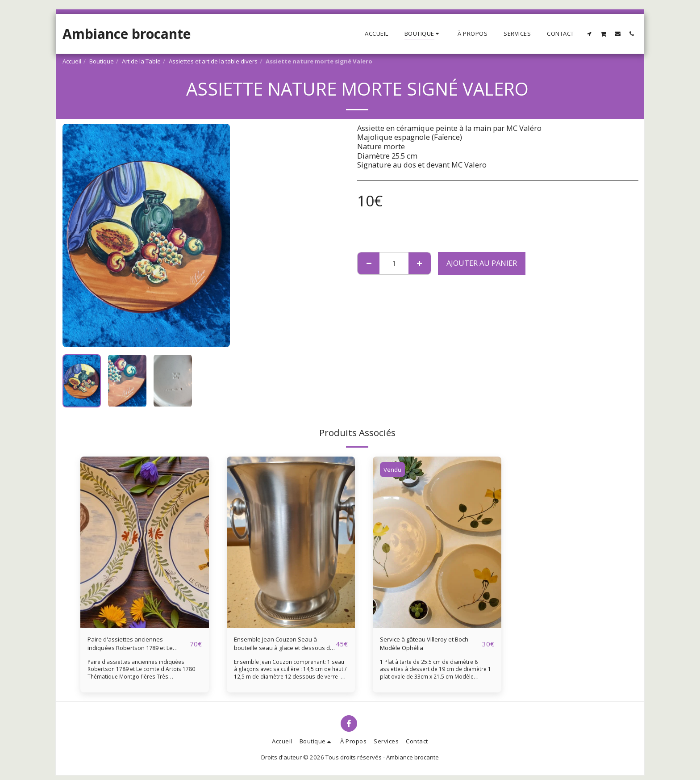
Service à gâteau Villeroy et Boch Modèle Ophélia (426, 646)
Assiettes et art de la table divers (213, 61)
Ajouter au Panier (482, 263)
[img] (145, 542)
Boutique (102, 61)
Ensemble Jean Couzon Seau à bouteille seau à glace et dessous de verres (283, 646)
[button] (590, 34)
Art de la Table (141, 61)
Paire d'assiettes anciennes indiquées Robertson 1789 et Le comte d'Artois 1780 (137, 646)
